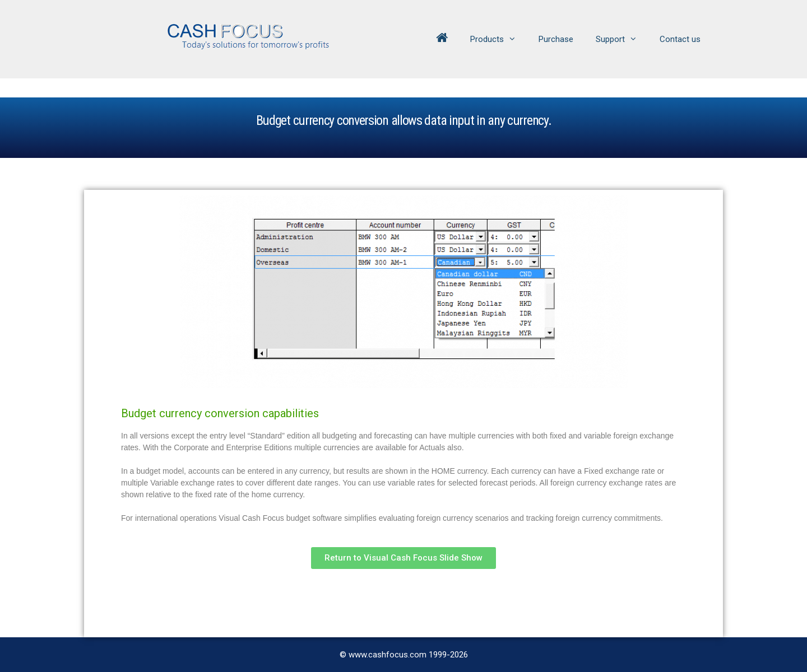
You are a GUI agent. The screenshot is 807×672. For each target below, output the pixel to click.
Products (499, 39)
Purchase (556, 39)
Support (622, 39)
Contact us (680, 39)
